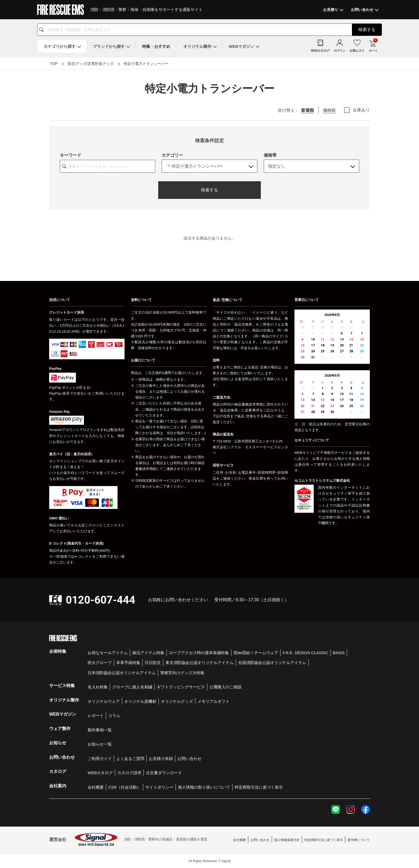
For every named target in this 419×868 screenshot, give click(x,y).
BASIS (339, 653)
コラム (114, 715)
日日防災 (153, 663)
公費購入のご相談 (226, 687)
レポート (96, 715)
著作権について (359, 840)
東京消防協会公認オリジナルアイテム (199, 663)
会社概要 (96, 787)
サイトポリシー (159, 787)
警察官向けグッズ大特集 (182, 673)
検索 (367, 30)
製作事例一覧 (100, 730)
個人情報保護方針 (287, 840)
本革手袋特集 (128, 663)
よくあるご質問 (130, 759)
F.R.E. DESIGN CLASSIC (306, 653)
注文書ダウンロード (164, 773)
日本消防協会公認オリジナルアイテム (122, 673)
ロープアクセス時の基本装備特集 (199, 653)
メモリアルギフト (214, 701)
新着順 (308, 110)
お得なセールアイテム (108, 653)
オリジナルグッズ (177, 701)
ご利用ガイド (100, 759)
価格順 (329, 110)
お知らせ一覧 (100, 744)
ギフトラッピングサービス (181, 687)
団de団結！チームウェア (256, 653)
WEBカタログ (100, 773)
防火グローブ (100, 663)
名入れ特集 (98, 687)
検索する (210, 190)
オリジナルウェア (104, 701)
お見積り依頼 (161, 759)
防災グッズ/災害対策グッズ (91, 64)
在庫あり (361, 110)
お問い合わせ (189, 759)
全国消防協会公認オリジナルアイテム (272, 663)
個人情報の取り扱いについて (204, 787)
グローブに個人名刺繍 (132, 687)
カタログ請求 (129, 773)
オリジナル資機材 (140, 701)
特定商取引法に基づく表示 (259, 787)
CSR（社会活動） (125, 787)
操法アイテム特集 (148, 653)
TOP (54, 64)
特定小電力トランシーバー (146, 64)
